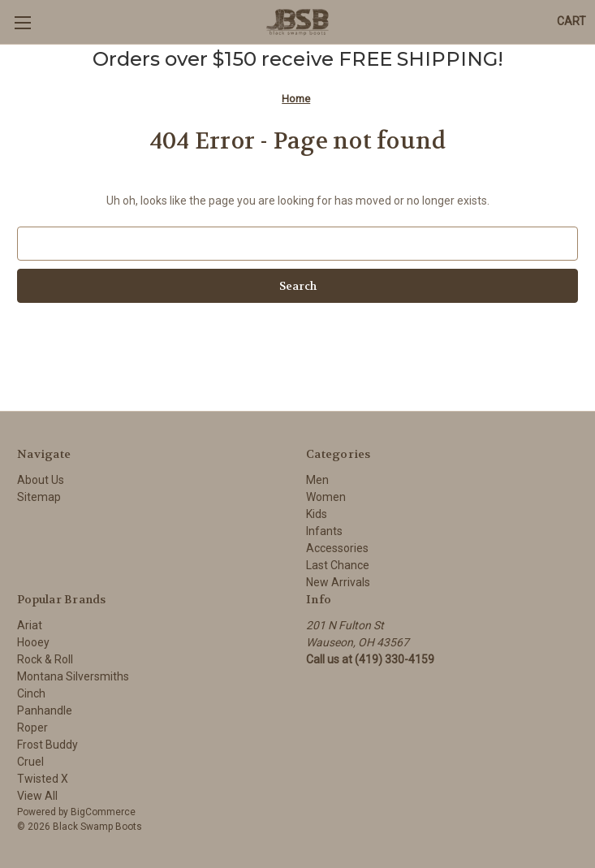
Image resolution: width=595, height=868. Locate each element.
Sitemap (39, 497)
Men (317, 480)
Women (326, 497)
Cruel (30, 762)
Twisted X (43, 779)
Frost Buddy (47, 745)
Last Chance (338, 565)
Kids (317, 514)
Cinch (31, 693)
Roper (32, 728)
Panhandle (45, 710)
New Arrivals (338, 582)
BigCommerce (103, 812)
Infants (324, 531)
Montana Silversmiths (73, 676)
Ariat (30, 625)
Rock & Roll (45, 659)
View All (37, 796)
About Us (41, 480)
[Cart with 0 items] (571, 22)
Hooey (33, 642)
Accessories (337, 548)
